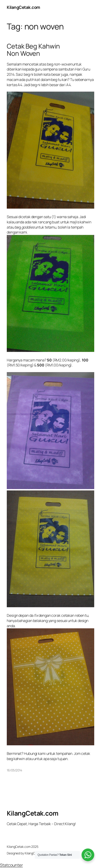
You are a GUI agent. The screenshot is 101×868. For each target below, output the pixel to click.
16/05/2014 (14, 770)
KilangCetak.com (23, 7)
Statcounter (11, 865)
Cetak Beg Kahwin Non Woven (33, 50)
